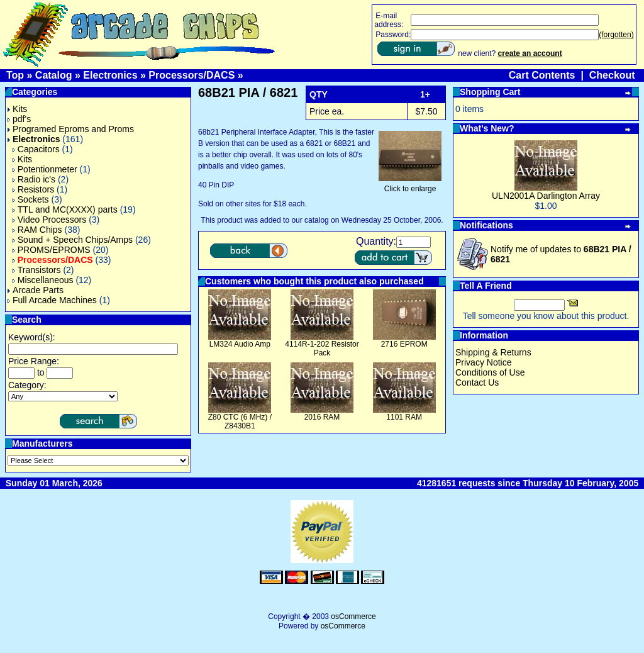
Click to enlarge (410, 185)
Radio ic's (34, 179)
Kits (17, 109)
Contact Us (477, 382)
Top (15, 75)
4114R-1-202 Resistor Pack (322, 349)
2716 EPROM (404, 344)
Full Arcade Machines (52, 300)
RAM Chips (37, 230)
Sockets (31, 199)
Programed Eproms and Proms (71, 129)
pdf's (19, 119)
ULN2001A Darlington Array (546, 196)
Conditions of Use (490, 372)
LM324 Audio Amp (240, 344)
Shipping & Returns (493, 352)
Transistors (37, 270)
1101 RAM (404, 417)
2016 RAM (322, 417)
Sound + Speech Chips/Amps (73, 240)
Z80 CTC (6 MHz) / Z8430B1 (240, 421)
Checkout (612, 75)
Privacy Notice (483, 362)
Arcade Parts (36, 290)
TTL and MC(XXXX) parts (65, 209)
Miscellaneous (43, 280)
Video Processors (49, 220)
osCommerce (353, 617)
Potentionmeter (45, 169)
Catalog (54, 75)
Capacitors (36, 149)
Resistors (33, 189)
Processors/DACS (192, 75)
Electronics (110, 75)
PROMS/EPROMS (52, 250)
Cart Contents (542, 75)
